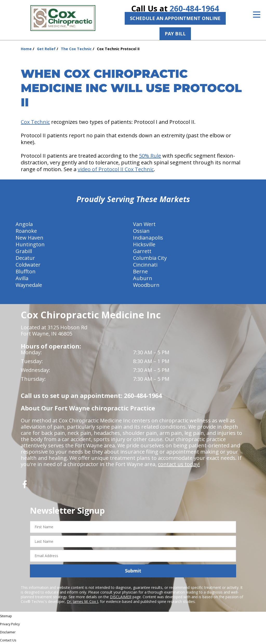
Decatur (25, 258)
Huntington (30, 244)
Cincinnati (145, 265)
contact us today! (179, 464)
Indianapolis (148, 238)
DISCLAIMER (121, 597)
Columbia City (150, 258)
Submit (133, 571)
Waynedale (29, 285)
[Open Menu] (257, 15)
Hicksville (144, 244)
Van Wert (144, 224)
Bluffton (26, 271)
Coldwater (28, 265)
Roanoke (26, 231)
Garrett (142, 251)
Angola (24, 224)
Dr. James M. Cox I (82, 601)
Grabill (24, 251)
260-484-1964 (194, 8)
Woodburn (146, 285)
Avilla (22, 278)
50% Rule (150, 156)
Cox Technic (35, 122)
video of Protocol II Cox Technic (116, 169)
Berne (140, 271)
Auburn (143, 278)
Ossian (141, 231)
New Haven (29, 238)
